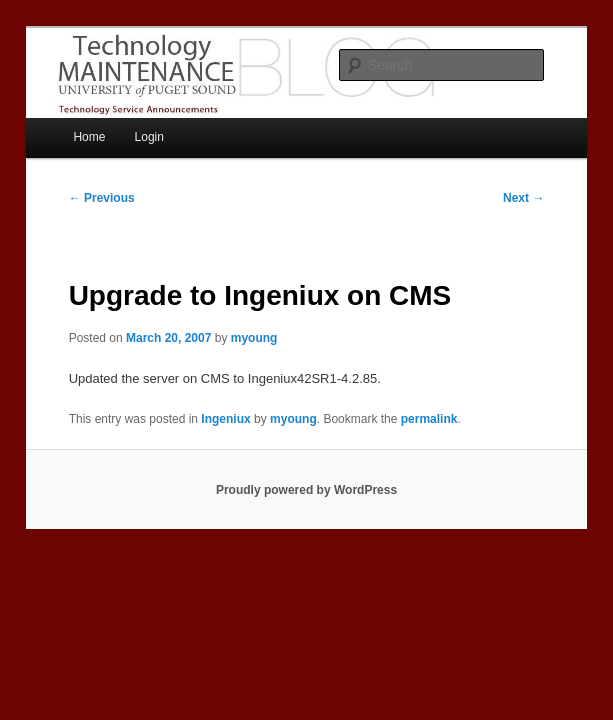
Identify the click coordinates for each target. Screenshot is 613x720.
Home (89, 137)
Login (149, 137)
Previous (102, 198)
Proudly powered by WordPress (306, 490)
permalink (429, 419)
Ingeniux (225, 419)
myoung (254, 338)
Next (523, 198)
